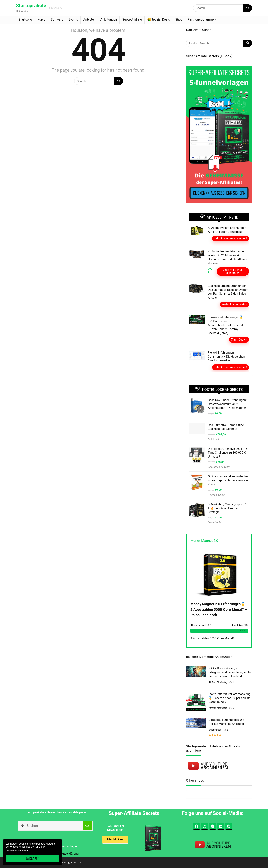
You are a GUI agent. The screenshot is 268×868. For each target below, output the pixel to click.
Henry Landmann (216, 495)
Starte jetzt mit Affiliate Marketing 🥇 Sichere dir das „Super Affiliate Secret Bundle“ (229, 698)
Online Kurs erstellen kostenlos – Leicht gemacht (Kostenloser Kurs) (228, 480)
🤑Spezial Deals (158, 20)
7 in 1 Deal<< (239, 340)
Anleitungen (109, 20)
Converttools (214, 522)
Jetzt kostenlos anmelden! (231, 238)
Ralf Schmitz (214, 439)
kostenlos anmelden (234, 304)
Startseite (25, 20)
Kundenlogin (69, 846)
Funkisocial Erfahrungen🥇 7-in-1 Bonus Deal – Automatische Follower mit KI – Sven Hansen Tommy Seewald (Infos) (227, 325)
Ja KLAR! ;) (32, 859)
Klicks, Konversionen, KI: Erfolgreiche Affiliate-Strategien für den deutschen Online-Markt (230, 672)
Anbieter (89, 20)
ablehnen (23, 851)
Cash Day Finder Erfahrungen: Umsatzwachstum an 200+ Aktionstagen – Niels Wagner (227, 404)
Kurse (41, 20)
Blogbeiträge (215, 730)
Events (73, 20)
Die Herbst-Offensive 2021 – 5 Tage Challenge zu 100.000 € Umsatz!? (228, 453)
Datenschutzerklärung (64, 854)
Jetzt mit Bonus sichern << (233, 271)
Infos (9, 851)
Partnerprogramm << (202, 20)
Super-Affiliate (132, 20)
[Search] (248, 8)
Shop (179, 20)
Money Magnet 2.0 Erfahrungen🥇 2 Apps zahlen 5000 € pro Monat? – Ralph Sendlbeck (219, 609)
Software (57, 20)
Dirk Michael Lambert (219, 467)
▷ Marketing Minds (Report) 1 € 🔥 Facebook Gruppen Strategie (227, 508)
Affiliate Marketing (218, 682)
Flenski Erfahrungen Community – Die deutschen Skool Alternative (226, 357)
